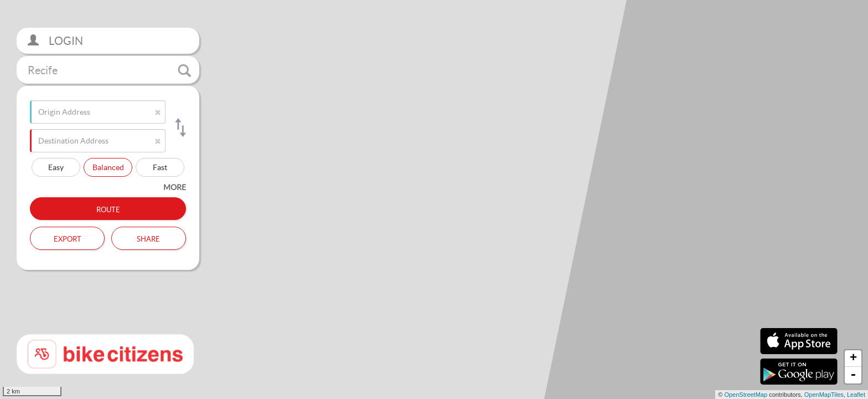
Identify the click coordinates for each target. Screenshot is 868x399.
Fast (160, 167)
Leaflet (856, 395)
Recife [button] (109, 70)
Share (148, 238)
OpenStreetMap (746, 395)
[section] (434, 199)
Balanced (108, 167)
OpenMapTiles (824, 395)
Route (108, 208)
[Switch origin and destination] (180, 127)
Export (68, 238)
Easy (56, 167)
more (175, 187)
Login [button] (55, 41)
